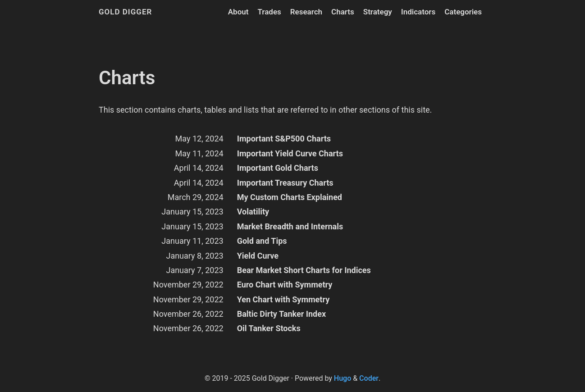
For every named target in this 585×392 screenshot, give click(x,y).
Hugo (343, 378)
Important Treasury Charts (285, 183)
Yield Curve (258, 256)
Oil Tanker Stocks (269, 328)
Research (306, 12)
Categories (463, 12)
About (238, 12)
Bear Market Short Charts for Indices (304, 270)
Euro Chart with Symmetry (285, 285)
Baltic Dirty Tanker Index (281, 314)
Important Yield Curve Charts (290, 153)
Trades (269, 12)
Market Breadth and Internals (290, 226)
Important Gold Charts (278, 168)
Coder (369, 378)
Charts (343, 12)
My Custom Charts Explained (290, 197)
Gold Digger (125, 12)
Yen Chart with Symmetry (283, 299)
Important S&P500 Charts (284, 139)
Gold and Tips (262, 241)
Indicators (418, 12)
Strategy (378, 12)
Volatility (253, 212)
